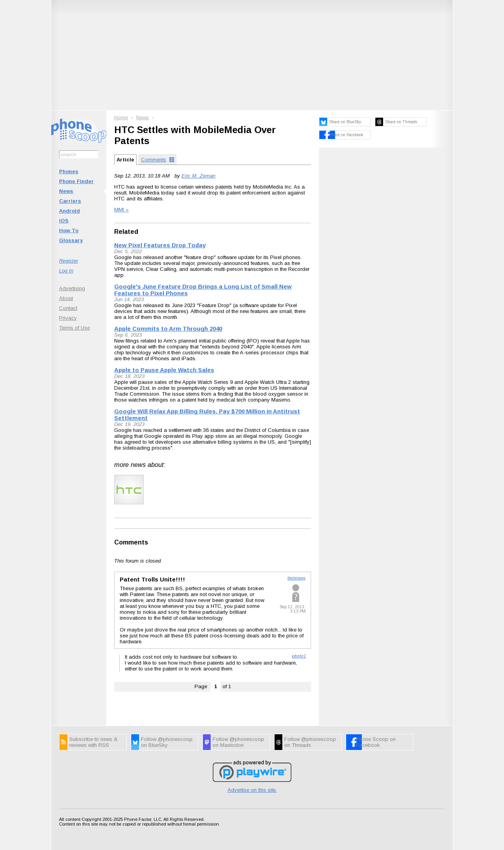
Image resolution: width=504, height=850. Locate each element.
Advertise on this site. (252, 790)
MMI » (121, 210)
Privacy (68, 318)
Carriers (70, 201)
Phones (69, 171)
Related (126, 232)
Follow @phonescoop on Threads (310, 742)
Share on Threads (401, 122)
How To (69, 231)
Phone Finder (76, 181)
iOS (64, 221)
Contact (68, 308)
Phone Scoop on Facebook (376, 742)
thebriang (296, 578)
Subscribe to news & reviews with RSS (93, 742)
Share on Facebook (346, 135)
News (66, 191)
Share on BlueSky (345, 122)
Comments (131, 542)
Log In (66, 271)
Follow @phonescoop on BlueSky (167, 742)
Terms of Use (74, 328)
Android (69, 211)
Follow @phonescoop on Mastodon (238, 742)
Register (69, 261)
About (66, 298)
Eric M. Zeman (198, 176)
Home (121, 118)
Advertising (72, 288)
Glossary (71, 240)
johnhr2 (299, 656)
